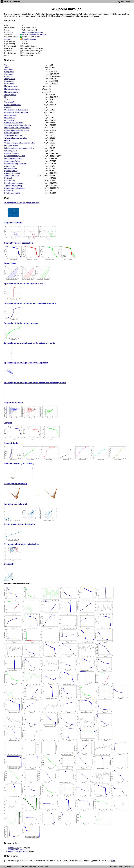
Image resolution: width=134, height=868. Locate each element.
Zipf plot (8, 423)
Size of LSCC (9, 102)
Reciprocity (8, 178)
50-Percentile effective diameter (16, 110)
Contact (127, 867)
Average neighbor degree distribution (21, 544)
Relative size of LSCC (12, 105)
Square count (9, 81)
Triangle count (10, 79)
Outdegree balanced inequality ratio (18, 125)
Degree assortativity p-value (15, 156)
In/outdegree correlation (13, 159)
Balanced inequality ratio (13, 123)
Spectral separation (12, 176)
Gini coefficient (10, 120)
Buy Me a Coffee (123, 2)
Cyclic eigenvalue (11, 171)
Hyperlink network (29, 39)
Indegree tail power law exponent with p (19, 148)
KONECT (8, 2)
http (114, 861)
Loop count (8, 70)
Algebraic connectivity (12, 173)
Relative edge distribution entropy (17, 130)
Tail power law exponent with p (16, 138)
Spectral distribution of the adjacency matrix (25, 283)
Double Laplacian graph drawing (19, 463)
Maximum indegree (11, 92)
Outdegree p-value (11, 146)
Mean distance (10, 118)
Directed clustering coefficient (15, 164)
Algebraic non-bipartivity (13, 186)
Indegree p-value (11, 151)
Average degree (10, 95)
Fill (5, 97)
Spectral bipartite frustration (15, 188)
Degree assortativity (12, 153)
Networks (16, 2)
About (120, 867)
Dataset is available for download (35, 35)
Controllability (9, 191)
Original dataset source (17, 850)
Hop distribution (12, 443)
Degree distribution (13, 223)
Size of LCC (9, 99)
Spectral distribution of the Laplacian (21, 323)
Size (6, 65)
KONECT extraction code (18, 851)
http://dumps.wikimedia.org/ (33, 32)
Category (8, 39)
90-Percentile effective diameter (16, 113)
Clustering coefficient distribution (20, 524)
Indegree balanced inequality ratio (17, 128)
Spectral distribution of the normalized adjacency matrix (30, 303)
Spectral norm (10, 166)
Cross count (9, 76)
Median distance (10, 115)
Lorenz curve (10, 263)
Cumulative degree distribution (18, 243)
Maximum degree (11, 86)
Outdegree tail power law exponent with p (20, 143)
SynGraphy (9, 564)
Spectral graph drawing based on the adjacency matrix (29, 343)
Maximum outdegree (12, 89)
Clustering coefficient (12, 161)
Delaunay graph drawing (15, 484)
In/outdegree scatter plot (15, 504)
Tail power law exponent (13, 135)
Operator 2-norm (10, 168)
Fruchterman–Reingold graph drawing (22, 203)
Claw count (8, 74)
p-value (7, 140)
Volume (7, 67)
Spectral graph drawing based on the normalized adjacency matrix (35, 383)
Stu (46, 867)
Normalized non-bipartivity (14, 183)
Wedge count (9, 72)
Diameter (8, 107)
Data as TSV (13, 848)
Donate (113, 867)
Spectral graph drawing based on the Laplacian (26, 363)
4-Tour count (9, 83)
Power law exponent (12, 133)
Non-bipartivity (10, 181)
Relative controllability (12, 193)
